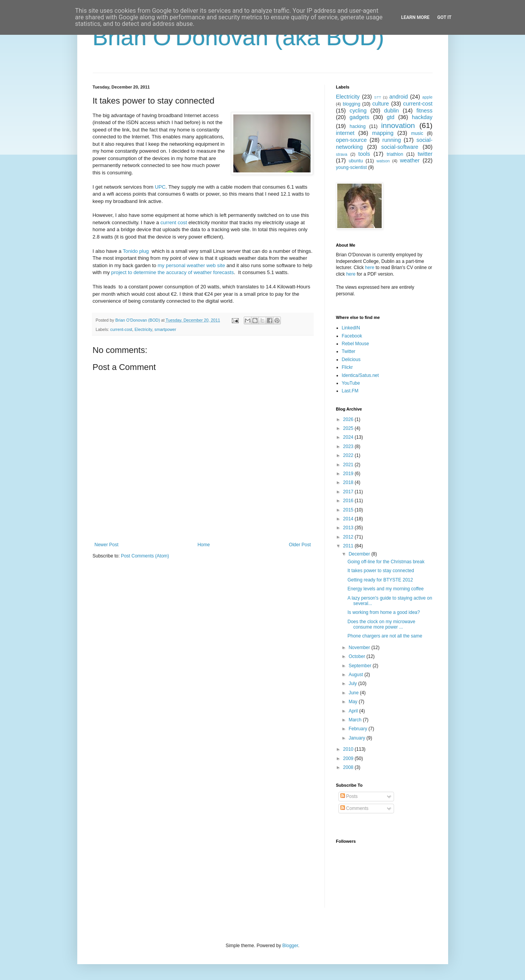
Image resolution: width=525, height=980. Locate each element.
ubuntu (356, 161)
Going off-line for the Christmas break (386, 562)
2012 (349, 537)
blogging (351, 104)
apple (427, 97)
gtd (391, 117)
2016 (349, 501)
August (356, 675)
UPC (160, 187)
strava (342, 154)
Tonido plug (136, 251)
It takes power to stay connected (381, 571)
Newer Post (107, 545)
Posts (349, 796)
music (417, 133)
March (356, 720)
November (360, 648)
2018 (349, 482)
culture (381, 104)
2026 (349, 419)
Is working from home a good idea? (383, 612)
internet (345, 133)
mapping (383, 133)
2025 (349, 428)
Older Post (300, 545)
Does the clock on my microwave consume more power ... (381, 624)
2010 (349, 749)
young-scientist (352, 167)
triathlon (395, 154)
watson (383, 161)
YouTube (351, 383)
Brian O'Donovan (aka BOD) (239, 37)
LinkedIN (351, 328)
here (370, 268)
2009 (349, 758)
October (357, 656)
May (353, 702)
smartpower (165, 329)
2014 (349, 519)
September (360, 666)
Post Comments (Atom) (145, 556)
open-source (352, 140)
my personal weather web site (191, 265)
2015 (349, 510)
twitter (425, 154)
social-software (400, 147)
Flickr (347, 367)
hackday (422, 117)
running (392, 140)
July (353, 683)
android (399, 97)
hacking (358, 126)
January (357, 738)
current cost (174, 222)
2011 (349, 546)
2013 (349, 528)
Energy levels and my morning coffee (385, 589)
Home (204, 545)
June (354, 693)
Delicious (351, 360)
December (360, 554)
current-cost (121, 329)
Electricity (143, 329)
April (354, 711)
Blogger (290, 946)
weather (410, 160)
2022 (349, 455)
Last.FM (350, 391)
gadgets (359, 117)
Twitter (349, 351)
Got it (444, 17)
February (358, 729)
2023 (349, 447)
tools (364, 154)
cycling (358, 111)
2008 (349, 767)
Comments (354, 808)
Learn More (415, 17)
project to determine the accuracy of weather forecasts (172, 272)
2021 (349, 465)
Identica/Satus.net (360, 375)
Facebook (352, 336)
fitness (425, 111)
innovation (398, 125)
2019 (349, 474)
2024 (349, 437)
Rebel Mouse (356, 344)
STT (378, 97)
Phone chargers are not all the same (385, 636)
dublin (391, 111)
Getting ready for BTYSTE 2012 (380, 580)
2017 (349, 492)
